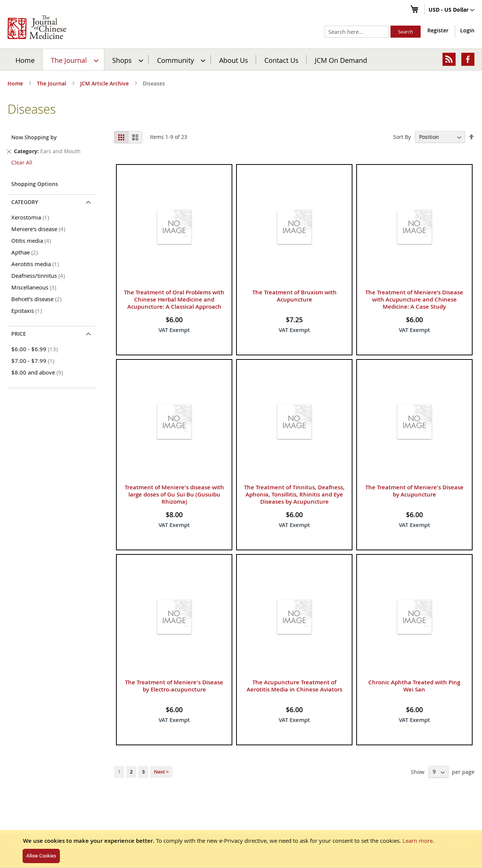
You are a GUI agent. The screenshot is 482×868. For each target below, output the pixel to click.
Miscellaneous (35, 287)
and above (38, 372)
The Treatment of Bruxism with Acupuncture (294, 296)
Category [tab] (25, 202)
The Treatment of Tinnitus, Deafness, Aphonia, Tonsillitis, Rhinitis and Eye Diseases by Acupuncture (294, 494)
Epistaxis (28, 311)
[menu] (241, 59)
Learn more (418, 841)
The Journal (52, 83)
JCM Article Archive (105, 83)
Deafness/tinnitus (39, 276)
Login (467, 30)
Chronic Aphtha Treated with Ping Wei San (414, 686)
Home (25, 60)
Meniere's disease (40, 229)
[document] (241, 849)
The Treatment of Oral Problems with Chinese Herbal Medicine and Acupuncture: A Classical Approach (174, 299)
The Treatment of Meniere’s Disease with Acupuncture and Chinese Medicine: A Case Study (414, 299)
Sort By (402, 137)
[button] (451, 10)
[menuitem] (74, 59)
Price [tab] (19, 334)
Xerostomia (31, 217)
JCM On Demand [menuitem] (341, 60)
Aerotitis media (36, 264)
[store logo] (37, 27)
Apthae (26, 252)
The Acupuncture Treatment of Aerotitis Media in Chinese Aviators (294, 686)
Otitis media (32, 241)
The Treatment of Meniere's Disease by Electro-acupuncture (174, 686)
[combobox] (357, 32)
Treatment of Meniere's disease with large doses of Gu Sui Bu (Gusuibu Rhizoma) (174, 494)
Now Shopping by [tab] (34, 137)
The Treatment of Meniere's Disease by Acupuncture (414, 491)
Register (438, 30)
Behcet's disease (38, 299)
